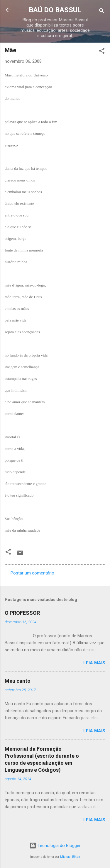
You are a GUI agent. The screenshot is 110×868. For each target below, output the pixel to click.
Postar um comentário (32, 573)
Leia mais (94, 663)
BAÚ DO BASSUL (55, 10)
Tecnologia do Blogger (55, 846)
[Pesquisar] (102, 12)
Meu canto (18, 681)
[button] (102, 52)
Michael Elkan (70, 857)
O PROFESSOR (22, 613)
